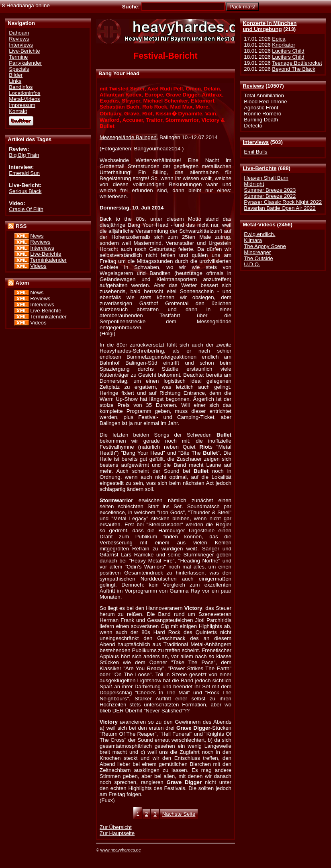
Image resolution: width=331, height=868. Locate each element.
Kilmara (253, 240)
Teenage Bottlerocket (297, 63)
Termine (18, 57)
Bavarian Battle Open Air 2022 (280, 208)
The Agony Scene (265, 246)
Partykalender (25, 63)
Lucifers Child (288, 51)
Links (15, 81)
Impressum (22, 105)
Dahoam (19, 33)
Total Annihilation (264, 95)
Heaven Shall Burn (266, 178)
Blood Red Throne (265, 102)
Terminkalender (48, 260)
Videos (38, 266)
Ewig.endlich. (259, 234)
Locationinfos (25, 93)
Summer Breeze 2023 (270, 190)
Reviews (253, 86)
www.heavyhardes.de (121, 850)
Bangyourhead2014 (158, 149)
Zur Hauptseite (117, 833)
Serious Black (25, 191)
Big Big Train (24, 155)
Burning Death (261, 120)
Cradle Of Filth (26, 209)
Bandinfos (21, 87)
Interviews (256, 142)
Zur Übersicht (116, 827)
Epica (279, 39)
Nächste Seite (179, 814)
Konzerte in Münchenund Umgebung (270, 26)
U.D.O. (252, 264)
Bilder (16, 75)
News (37, 236)
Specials (19, 69)
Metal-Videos (259, 225)
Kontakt (18, 111)
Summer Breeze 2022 (270, 196)
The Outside (258, 258)
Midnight (254, 184)
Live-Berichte (259, 168)
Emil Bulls (255, 152)
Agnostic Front (261, 108)
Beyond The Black (293, 69)
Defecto (253, 126)
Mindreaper (257, 252)
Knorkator (284, 45)
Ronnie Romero (263, 114)
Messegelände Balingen (128, 137)
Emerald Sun (24, 173)
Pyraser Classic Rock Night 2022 (283, 202)
